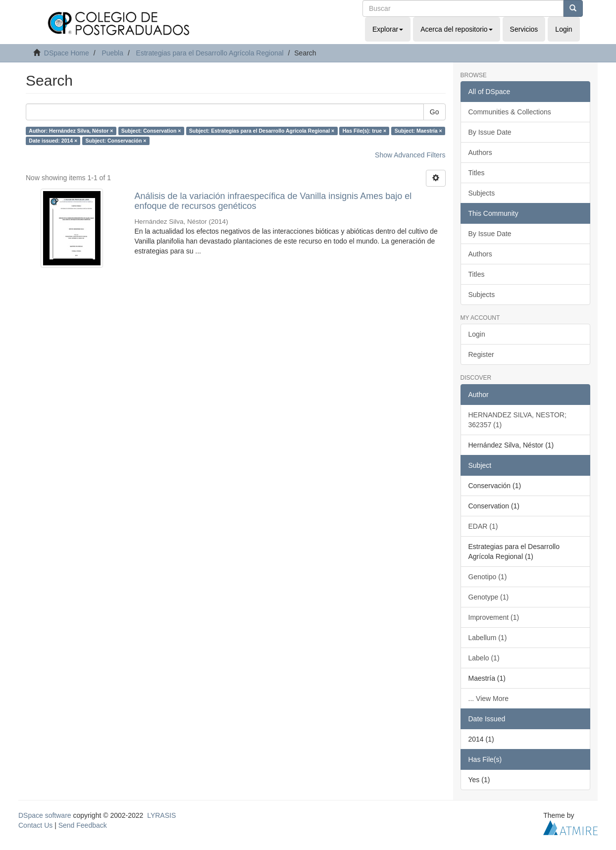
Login (477, 334)
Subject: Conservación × (116, 141)
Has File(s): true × (364, 131)
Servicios (524, 29)
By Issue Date (490, 132)
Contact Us (35, 825)
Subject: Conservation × (151, 131)
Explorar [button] (388, 29)
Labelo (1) (484, 658)
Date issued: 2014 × (53, 141)
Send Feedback (83, 825)
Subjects (482, 193)
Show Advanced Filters (410, 155)
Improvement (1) (494, 617)
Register (481, 354)
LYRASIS (161, 815)
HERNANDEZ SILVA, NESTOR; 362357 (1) (517, 420)
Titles (477, 173)
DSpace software (45, 815)
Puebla (112, 53)
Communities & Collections (510, 112)
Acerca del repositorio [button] (456, 29)
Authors (480, 152)
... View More (488, 699)
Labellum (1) (488, 638)
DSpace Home (67, 53)
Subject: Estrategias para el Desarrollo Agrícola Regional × (262, 131)
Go (435, 112)
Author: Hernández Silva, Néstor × (71, 131)
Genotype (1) (489, 597)
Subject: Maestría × (418, 131)
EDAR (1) (483, 526)
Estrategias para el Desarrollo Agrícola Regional (210, 53)
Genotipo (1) (488, 577)
